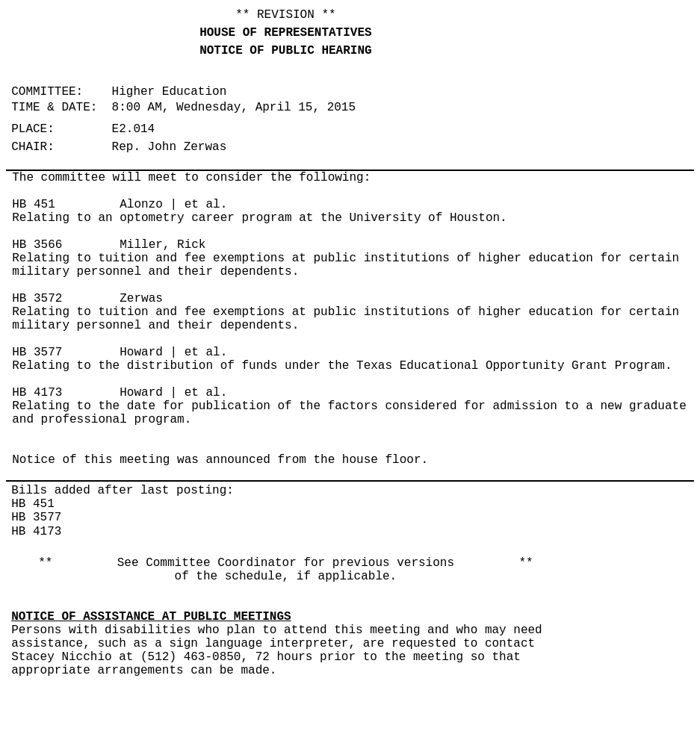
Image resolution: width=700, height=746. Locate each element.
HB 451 (34, 205)
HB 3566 (37, 245)
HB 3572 (37, 299)
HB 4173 (37, 393)
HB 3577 (37, 352)
